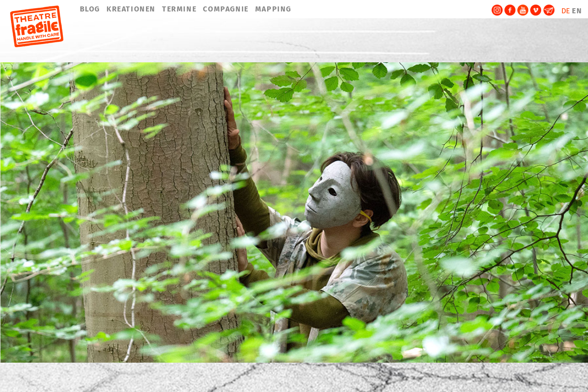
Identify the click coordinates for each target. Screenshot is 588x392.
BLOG (90, 9)
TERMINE (179, 9)
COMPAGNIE (226, 9)
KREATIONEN (131, 9)
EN (577, 11)
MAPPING (273, 9)
